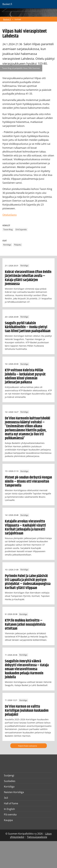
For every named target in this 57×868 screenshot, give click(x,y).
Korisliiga (7, 245)
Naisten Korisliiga (14, 792)
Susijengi (9, 775)
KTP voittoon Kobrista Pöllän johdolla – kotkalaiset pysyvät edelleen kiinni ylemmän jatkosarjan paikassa (25, 376)
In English (9, 809)
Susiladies (10, 781)
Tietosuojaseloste (37, 837)
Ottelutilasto (10, 215)
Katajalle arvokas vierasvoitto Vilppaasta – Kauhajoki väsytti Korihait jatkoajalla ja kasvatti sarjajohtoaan (25, 527)
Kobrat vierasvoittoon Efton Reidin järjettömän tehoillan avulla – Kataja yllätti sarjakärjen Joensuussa (28, 278)
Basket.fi (7, 19)
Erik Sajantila (21, 229)
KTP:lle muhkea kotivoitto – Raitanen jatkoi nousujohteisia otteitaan (25, 625)
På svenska (10, 814)
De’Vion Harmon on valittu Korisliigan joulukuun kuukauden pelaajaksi (27, 711)
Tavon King (8, 229)
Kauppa (8, 820)
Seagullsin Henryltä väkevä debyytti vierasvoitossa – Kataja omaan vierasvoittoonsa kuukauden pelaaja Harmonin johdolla (27, 669)
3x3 (6, 798)
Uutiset (18, 19)
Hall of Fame (11, 803)
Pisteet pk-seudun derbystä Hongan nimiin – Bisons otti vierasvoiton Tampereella (28, 482)
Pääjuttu (18, 245)
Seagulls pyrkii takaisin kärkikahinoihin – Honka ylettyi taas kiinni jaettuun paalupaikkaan (28, 327)
